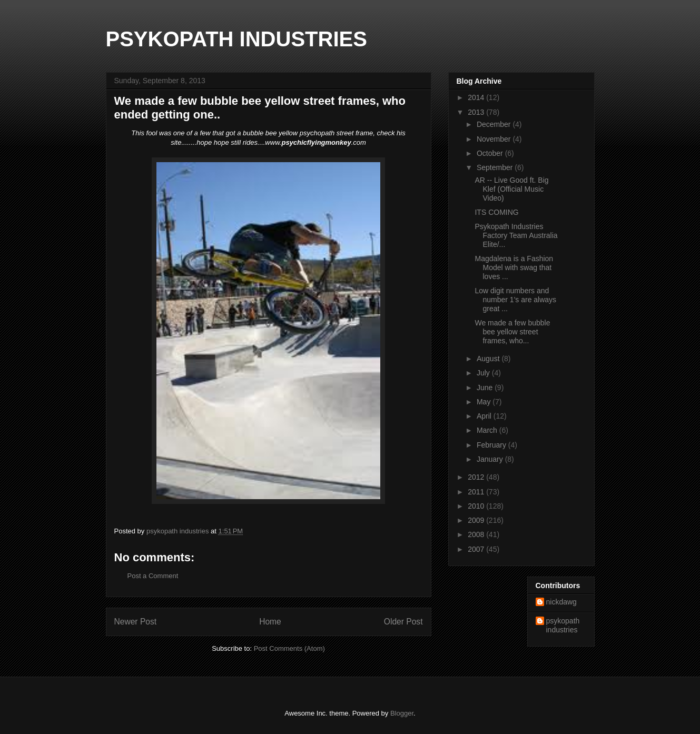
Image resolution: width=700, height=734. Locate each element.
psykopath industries (563, 625)
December (495, 124)
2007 (477, 549)
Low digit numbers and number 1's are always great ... (515, 300)
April (485, 416)
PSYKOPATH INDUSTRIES (236, 39)
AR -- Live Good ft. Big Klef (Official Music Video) (511, 189)
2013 (477, 112)
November (495, 139)
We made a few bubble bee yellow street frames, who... (512, 332)
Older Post (403, 622)
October (491, 153)
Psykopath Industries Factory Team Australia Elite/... (516, 235)
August (489, 359)
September (496, 167)
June (486, 388)
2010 (477, 506)
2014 (477, 97)
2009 (477, 520)
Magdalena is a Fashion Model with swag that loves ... (514, 267)
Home (270, 622)
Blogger (402, 713)
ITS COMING (496, 212)
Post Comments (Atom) (289, 648)
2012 (477, 477)
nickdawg (561, 602)
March (488, 430)
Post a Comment (153, 576)
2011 (477, 492)
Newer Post (136, 622)
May (485, 402)
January (491, 459)
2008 (477, 534)
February (492, 445)
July (484, 373)
